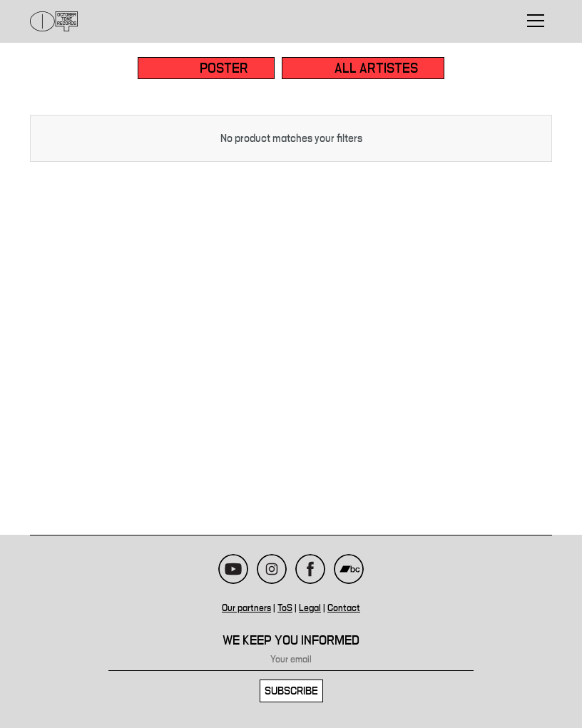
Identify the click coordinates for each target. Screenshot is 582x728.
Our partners (246, 608)
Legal (310, 608)
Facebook (310, 569)
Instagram (272, 569)
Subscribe (291, 691)
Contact (344, 608)
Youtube (233, 569)
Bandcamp (349, 569)
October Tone (54, 21)
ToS (285, 608)
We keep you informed (291, 641)
